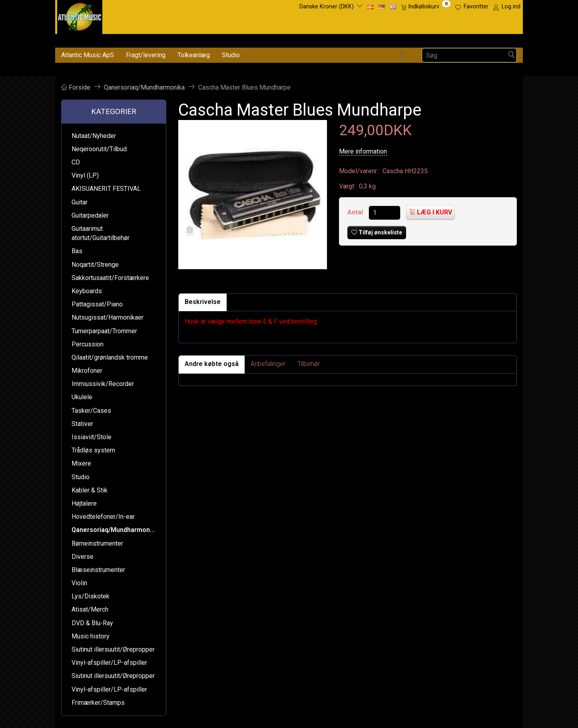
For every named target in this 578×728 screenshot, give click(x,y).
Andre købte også (212, 364)
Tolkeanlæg (194, 55)
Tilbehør (309, 364)
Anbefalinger (268, 364)
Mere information (363, 151)
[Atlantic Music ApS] (80, 15)
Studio (231, 55)
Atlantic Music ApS (88, 55)
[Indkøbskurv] (426, 7)
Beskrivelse (203, 302)
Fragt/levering (146, 55)
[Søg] (512, 55)
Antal (356, 212)
